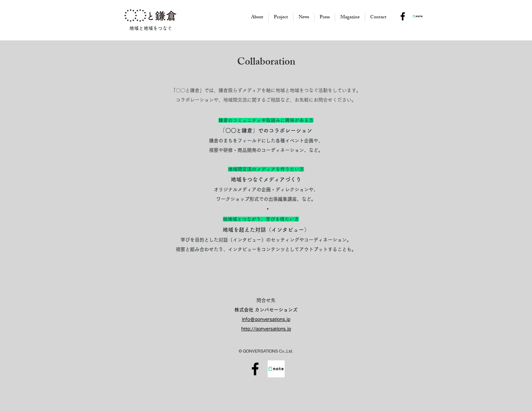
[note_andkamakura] (276, 369)
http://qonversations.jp (266, 329)
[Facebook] (255, 369)
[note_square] (418, 16)
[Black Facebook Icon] (403, 16)
